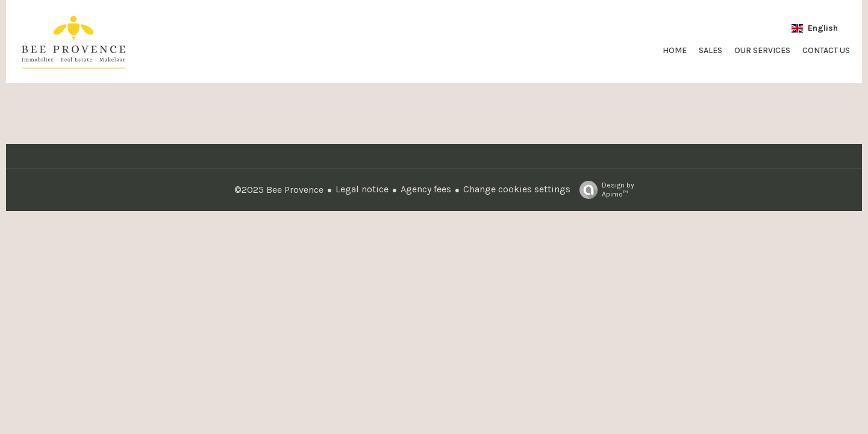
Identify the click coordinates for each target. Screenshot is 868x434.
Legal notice (362, 189)
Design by (604, 190)
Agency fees (426, 189)
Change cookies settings (517, 189)
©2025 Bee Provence (279, 190)
